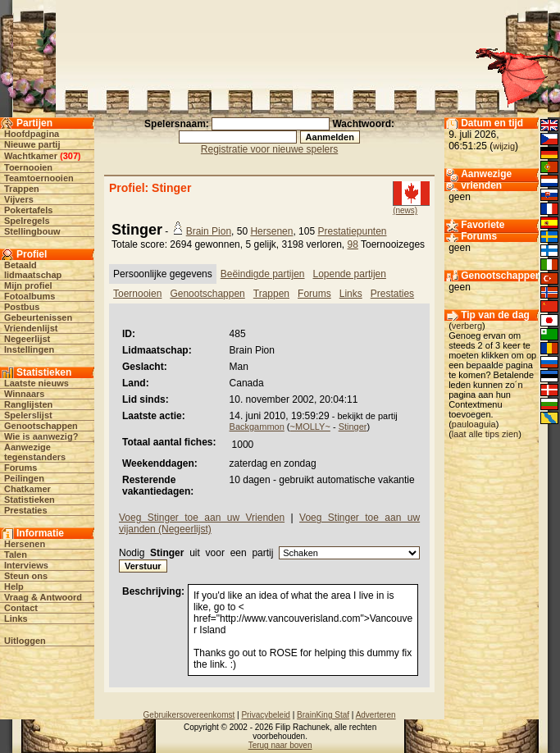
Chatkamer (27, 489)
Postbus (22, 307)
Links (16, 618)
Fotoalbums (30, 296)
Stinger (353, 427)
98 (353, 244)
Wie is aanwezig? (41, 436)
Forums (20, 468)
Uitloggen (25, 641)
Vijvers (19, 199)
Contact (21, 608)
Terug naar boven (280, 745)
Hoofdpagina (32, 134)
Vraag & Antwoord (43, 597)
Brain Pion (209, 231)
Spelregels (27, 221)
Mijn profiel (28, 285)
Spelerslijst (28, 415)
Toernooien (28, 167)
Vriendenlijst (31, 328)
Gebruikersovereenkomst (189, 715)
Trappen (22, 189)
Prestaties (26, 510)
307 (71, 156)
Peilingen (24, 478)
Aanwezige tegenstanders (35, 452)
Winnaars (24, 394)
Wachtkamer (31, 156)
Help (14, 586)
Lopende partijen (350, 274)
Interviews (26, 565)
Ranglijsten (28, 404)
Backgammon (257, 427)
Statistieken (30, 500)
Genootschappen (41, 426)
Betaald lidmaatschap (33, 270)
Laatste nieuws (36, 383)
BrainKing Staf (323, 715)
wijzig (504, 146)
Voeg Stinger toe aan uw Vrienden (202, 518)
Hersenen (25, 544)
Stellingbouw (32, 231)
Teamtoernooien (39, 178)
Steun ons (26, 576)
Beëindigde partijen (263, 274)
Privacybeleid (265, 715)
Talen (16, 554)
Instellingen (29, 349)
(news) (405, 210)
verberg (467, 326)
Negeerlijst (27, 339)
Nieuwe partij (32, 144)
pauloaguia (474, 424)
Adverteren (376, 715)
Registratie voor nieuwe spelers (269, 149)
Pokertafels (28, 210)
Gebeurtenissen (38, 317)
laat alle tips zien (485, 434)
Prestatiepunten (352, 231)
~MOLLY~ (310, 427)
